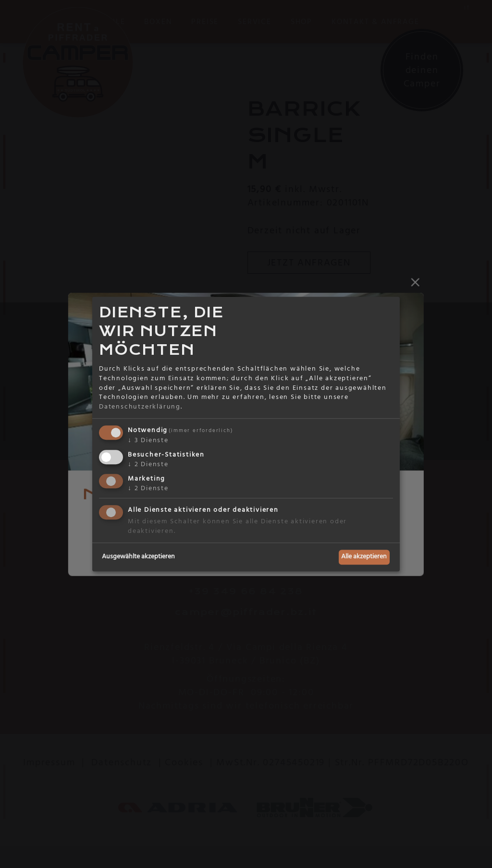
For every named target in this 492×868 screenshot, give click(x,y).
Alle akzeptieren (364, 557)
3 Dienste (148, 441)
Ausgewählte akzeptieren (138, 557)
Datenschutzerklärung (140, 407)
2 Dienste (148, 464)
